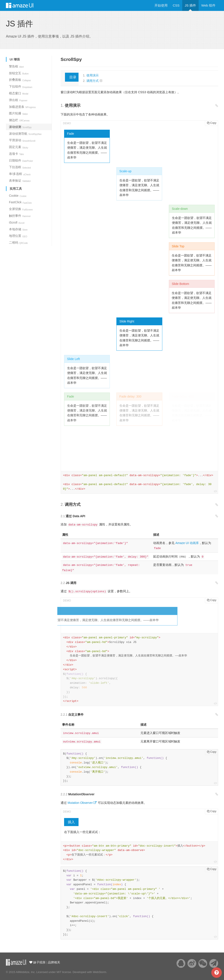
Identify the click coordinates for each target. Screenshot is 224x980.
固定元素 (19, 147)
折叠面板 (20, 80)
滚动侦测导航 (25, 134)
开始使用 (161, 5)
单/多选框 (20, 174)
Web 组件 (208, 5)
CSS (176, 5)
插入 (71, 822)
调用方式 (93, 81)
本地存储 (18, 229)
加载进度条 (22, 107)
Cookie (18, 196)
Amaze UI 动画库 (187, 543)
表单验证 (20, 181)
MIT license (64, 972)
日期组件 (21, 160)
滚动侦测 (20, 127)
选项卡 (16, 154)
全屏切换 (21, 209)
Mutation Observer (80, 803)
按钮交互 (19, 73)
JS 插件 (191, 5)
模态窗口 (19, 93)
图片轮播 (18, 113)
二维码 (18, 243)
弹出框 (18, 100)
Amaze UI (24, 5)
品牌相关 (54, 962)
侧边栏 (19, 120)
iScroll (17, 222)
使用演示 (93, 75)
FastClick (20, 202)
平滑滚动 (22, 140)
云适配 (16, 962)
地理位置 (18, 236)
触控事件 (20, 216)
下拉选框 (20, 167)
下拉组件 (21, 86)
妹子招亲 (39, 962)
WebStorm (99, 972)
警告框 (16, 66)
